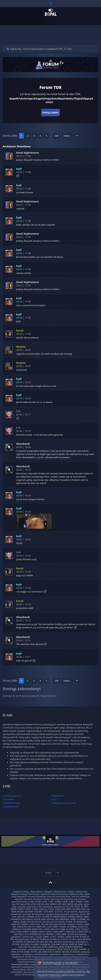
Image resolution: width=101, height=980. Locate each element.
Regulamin (58, 796)
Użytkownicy (12, 806)
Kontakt (9, 799)
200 (57, 136)
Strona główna (13, 796)
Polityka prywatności (64, 803)
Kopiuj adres (50, 113)
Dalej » (67, 136)
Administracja (12, 803)
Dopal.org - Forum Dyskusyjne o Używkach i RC (36, 49)
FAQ (54, 799)
